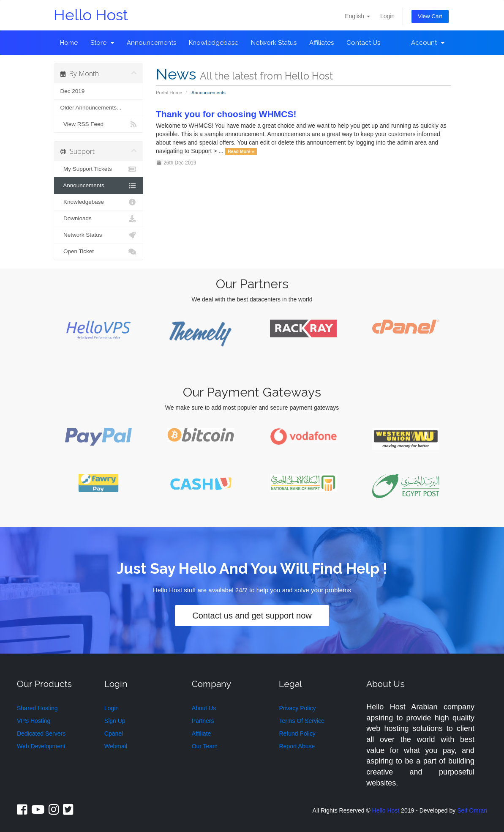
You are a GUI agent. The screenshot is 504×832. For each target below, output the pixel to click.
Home (69, 43)
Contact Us (363, 43)
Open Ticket (99, 252)
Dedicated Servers (41, 730)
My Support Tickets (99, 169)
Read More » (241, 151)
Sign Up (115, 717)
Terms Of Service (301, 717)
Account (428, 43)
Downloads (99, 219)
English (360, 14)
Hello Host (91, 15)
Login (390, 14)
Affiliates (321, 43)
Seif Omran (472, 806)
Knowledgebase (214, 43)
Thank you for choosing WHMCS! (226, 114)
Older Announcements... (91, 108)
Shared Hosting (37, 704)
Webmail (116, 742)
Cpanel (114, 730)
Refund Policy (297, 730)
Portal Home (169, 93)
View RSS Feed (99, 124)
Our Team (205, 742)
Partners (203, 717)
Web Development (41, 742)
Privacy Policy (297, 704)
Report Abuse (297, 742)
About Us (204, 704)
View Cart (431, 15)
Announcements (151, 43)
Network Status (274, 43)
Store (102, 43)
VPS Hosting (34, 717)
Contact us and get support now (252, 613)
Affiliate (202, 730)
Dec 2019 (73, 91)
